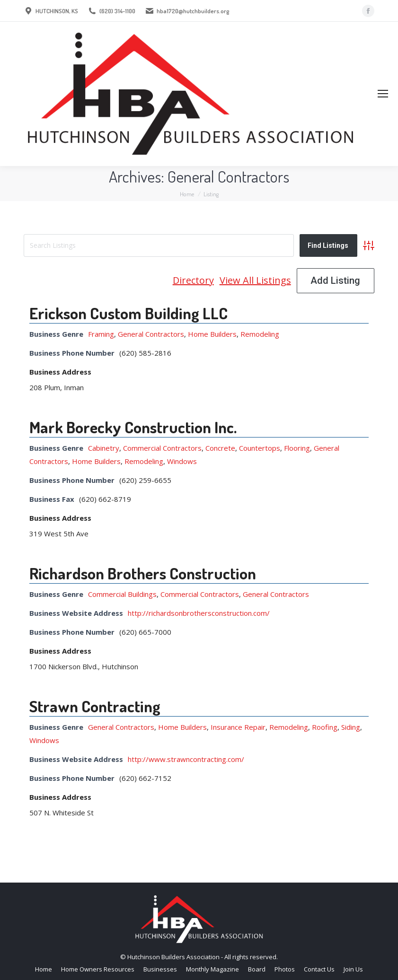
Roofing (325, 727)
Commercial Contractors (162, 448)
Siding (351, 727)
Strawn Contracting (95, 706)
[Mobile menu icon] (383, 94)
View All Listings (255, 280)
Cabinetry (104, 448)
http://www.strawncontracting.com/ (186, 759)
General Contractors (151, 334)
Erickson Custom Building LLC (128, 313)
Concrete (220, 448)
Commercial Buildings (122, 594)
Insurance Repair (238, 727)
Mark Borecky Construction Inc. (133, 427)
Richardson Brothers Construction (143, 573)
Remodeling (260, 334)
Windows (182, 461)
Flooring (297, 448)
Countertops (260, 448)
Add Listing (335, 280)
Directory (193, 280)
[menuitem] (44, 969)
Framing (101, 334)
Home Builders (212, 334)
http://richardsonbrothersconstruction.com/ (199, 613)
